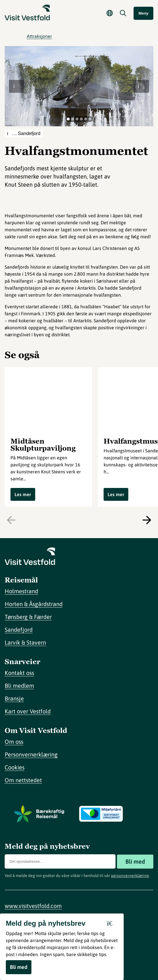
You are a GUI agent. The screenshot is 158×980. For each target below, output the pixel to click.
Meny (143, 13)
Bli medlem (19, 686)
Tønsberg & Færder (28, 617)
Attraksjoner (39, 36)
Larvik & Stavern (25, 642)
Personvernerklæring (31, 754)
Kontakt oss (19, 673)
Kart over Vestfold (28, 711)
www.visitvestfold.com (33, 906)
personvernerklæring (130, 876)
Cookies (15, 767)
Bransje (14, 698)
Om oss (14, 742)
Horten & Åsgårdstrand (34, 604)
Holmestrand (21, 591)
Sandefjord (19, 630)
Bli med (135, 861)
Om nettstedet (23, 780)
